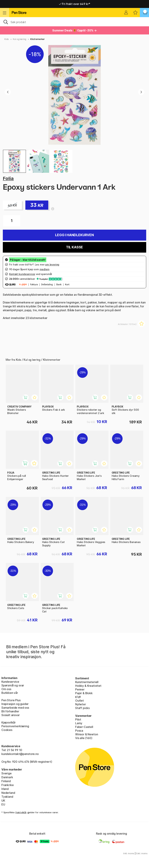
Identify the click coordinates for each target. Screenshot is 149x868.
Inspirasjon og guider (15, 704)
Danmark (7, 777)
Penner (80, 689)
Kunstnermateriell (87, 682)
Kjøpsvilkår (9, 722)
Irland (5, 789)
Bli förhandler (10, 711)
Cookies (7, 730)
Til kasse (74, 247)
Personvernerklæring (15, 726)
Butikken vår (10, 693)
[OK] (74, 22)
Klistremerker (38, 39)
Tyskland (7, 797)
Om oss (6, 689)
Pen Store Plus (11, 700)
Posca (79, 731)
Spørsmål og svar (13, 685)
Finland (6, 781)
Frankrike (7, 785)
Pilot (78, 719)
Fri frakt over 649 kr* (75, 4)
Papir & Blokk (84, 693)
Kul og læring (20, 39)
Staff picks (82, 708)
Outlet (80, 701)
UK (3, 801)
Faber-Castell (84, 727)
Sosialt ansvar (11, 715)
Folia (8, 178)
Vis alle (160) (84, 738)
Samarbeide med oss (15, 708)
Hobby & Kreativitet (88, 686)
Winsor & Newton (87, 734)
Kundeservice (10, 682)
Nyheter (81, 704)
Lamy (79, 723)
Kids (7, 39)
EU (3, 804)
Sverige (7, 773)
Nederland (8, 793)
